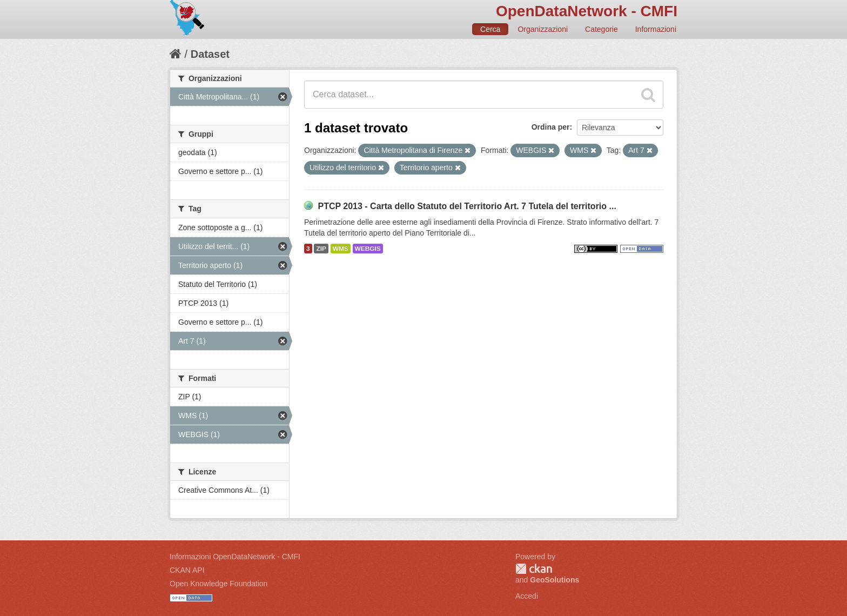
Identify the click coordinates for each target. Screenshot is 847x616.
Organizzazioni (543, 29)
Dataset (210, 54)
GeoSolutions (554, 580)
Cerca (490, 29)
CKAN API (187, 570)
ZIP (321, 249)
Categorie (601, 29)
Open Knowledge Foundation (219, 584)
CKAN (534, 569)
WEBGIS (368, 249)
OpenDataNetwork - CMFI (587, 11)
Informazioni (656, 29)
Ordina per (551, 127)
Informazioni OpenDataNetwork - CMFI (235, 557)
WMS (341, 249)
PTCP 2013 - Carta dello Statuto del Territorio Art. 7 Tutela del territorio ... (467, 206)
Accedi (527, 596)
